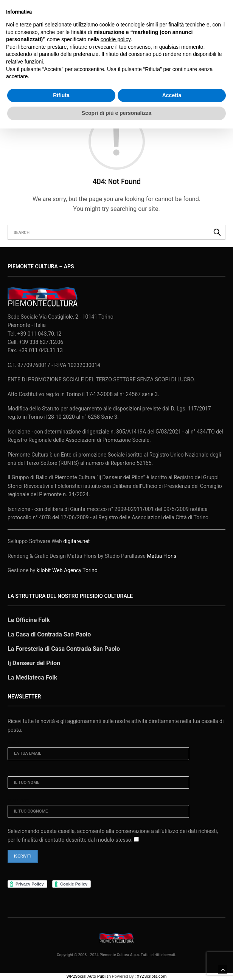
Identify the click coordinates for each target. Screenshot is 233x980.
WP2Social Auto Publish (89, 976)
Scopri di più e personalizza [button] (116, 113)
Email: (14, 742)
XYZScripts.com (152, 976)
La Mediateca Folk (32, 677)
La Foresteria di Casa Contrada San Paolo (64, 649)
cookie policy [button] (116, 39)
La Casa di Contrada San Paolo (49, 634)
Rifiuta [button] (61, 95)
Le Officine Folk (29, 620)
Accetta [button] (172, 95)
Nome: (14, 772)
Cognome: (18, 800)
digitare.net (76, 541)
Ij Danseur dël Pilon (34, 663)
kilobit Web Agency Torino (67, 570)
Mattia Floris (162, 556)
